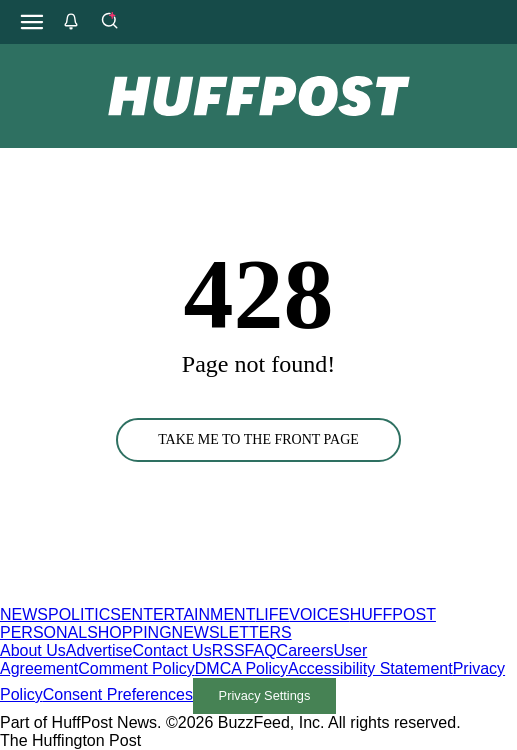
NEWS (24, 614)
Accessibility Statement (370, 668)
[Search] (109, 22)
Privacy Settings (265, 695)
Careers (305, 650)
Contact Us (172, 650)
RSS (228, 650)
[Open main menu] (32, 22)
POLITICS (84, 614)
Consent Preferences (118, 694)
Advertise (99, 650)
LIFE (272, 614)
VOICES (319, 614)
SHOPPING (129, 632)
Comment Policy (136, 668)
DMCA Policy (241, 668)
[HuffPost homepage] (257, 596)
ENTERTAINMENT (188, 614)
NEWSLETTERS (232, 632)
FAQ (261, 650)
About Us (33, 650)
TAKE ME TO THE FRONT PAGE (258, 439)
